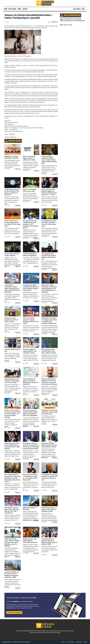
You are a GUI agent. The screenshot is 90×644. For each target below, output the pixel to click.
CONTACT (25, 9)
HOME (6, 9)
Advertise (79, 642)
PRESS (19, 9)
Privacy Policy (70, 642)
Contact (85, 642)
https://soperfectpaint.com (26, 116)
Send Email (11, 124)
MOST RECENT (12, 9)
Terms (63, 642)
